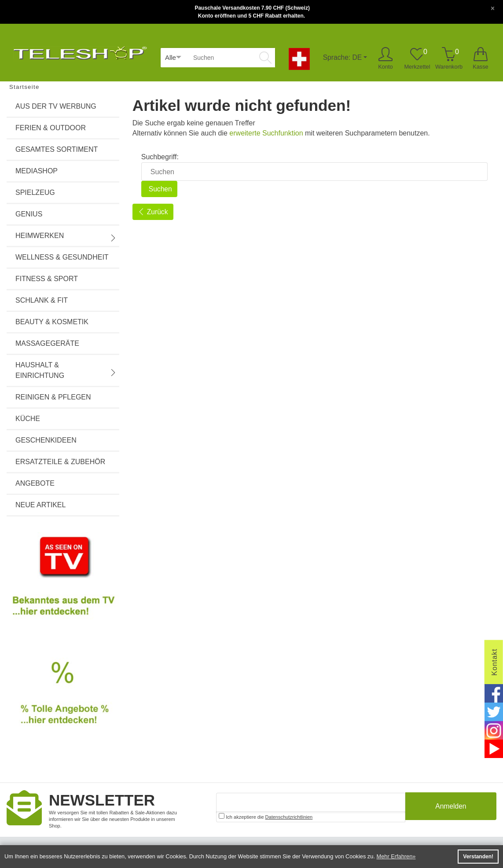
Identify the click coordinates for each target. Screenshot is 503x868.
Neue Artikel (40, 505)
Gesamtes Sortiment (57, 149)
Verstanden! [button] (478, 857)
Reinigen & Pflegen (53, 397)
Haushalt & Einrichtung (66, 370)
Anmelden (451, 808)
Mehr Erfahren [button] (395, 856)
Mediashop (37, 171)
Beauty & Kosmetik (52, 322)
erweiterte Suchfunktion (266, 133)
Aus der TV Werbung (56, 106)
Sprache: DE (342, 57)
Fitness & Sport (47, 279)
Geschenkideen (46, 440)
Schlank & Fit (42, 300)
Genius (29, 214)
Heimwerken (66, 237)
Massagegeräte (47, 343)
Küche (28, 419)
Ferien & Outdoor (51, 128)
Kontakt (494, 662)
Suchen (160, 189)
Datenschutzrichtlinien (289, 817)
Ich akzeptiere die (266, 816)
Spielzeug (35, 192)
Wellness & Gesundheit (62, 257)
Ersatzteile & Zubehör (60, 462)
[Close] (493, 7)
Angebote (35, 483)
